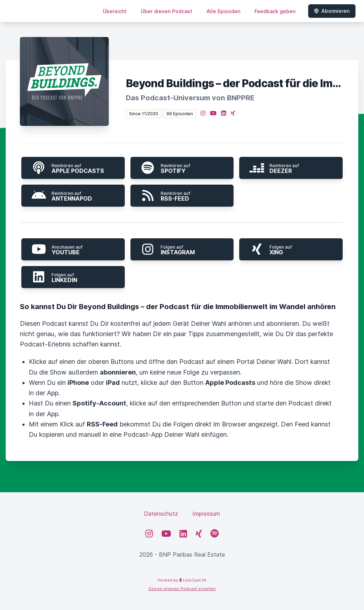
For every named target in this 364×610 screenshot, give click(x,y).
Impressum (206, 514)
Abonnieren (332, 11)
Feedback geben (275, 11)
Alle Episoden (223, 11)
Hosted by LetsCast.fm (182, 580)
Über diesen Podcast (167, 11)
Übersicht (115, 11)
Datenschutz (161, 514)
